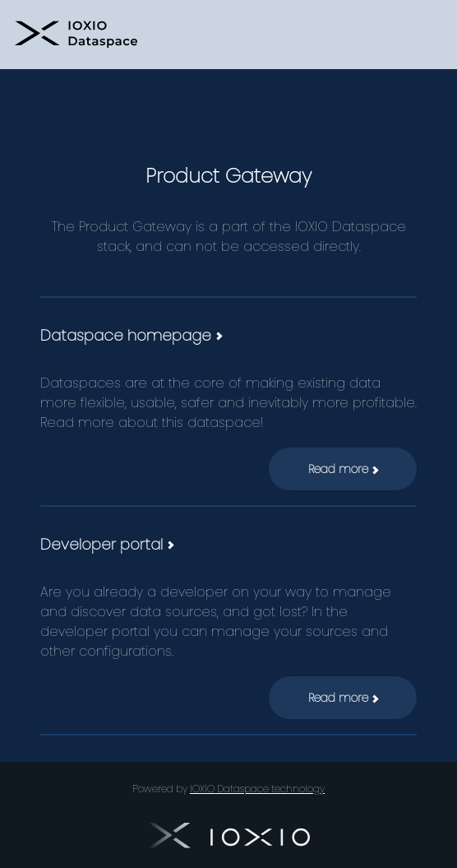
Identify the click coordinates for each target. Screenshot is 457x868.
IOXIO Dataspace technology (257, 789)
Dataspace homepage (131, 335)
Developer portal (106, 544)
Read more (343, 469)
